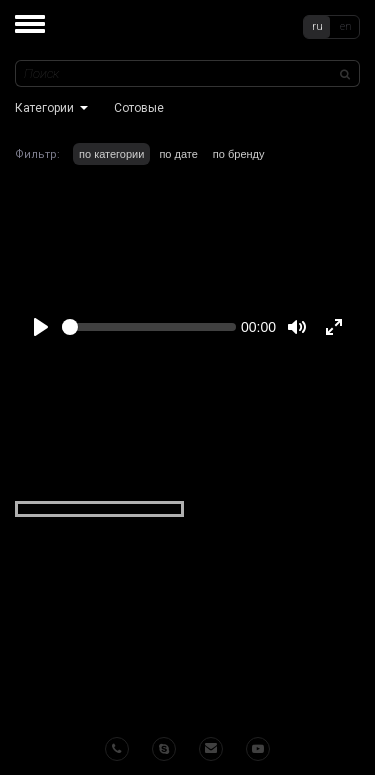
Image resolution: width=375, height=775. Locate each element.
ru (317, 26)
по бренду (239, 154)
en (346, 26)
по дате (178, 154)
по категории (111, 154)
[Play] (41, 327)
